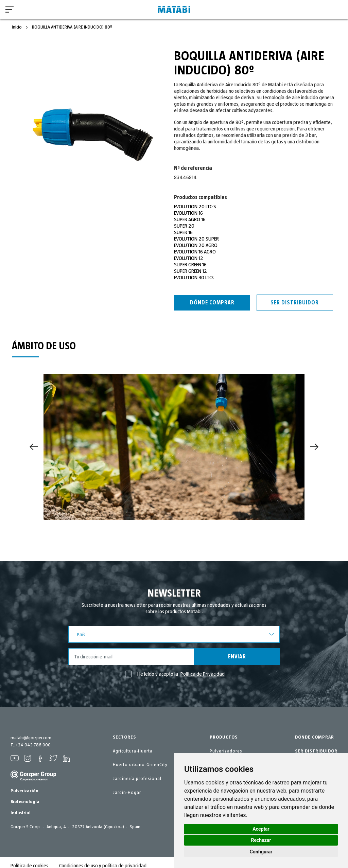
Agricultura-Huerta (133, 751)
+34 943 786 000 (33, 745)
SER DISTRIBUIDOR (316, 751)
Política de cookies (29, 859)
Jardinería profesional (137, 779)
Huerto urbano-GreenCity (140, 765)
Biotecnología (25, 795)
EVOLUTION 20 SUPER (196, 239)
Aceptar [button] (261, 829)
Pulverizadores (226, 751)
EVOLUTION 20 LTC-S (195, 207)
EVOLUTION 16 (188, 213)
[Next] (314, 447)
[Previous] (34, 447)
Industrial (21, 807)
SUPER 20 (184, 226)
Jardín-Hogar (127, 793)
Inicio (17, 27)
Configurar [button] (261, 852)
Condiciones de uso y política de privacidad (103, 859)
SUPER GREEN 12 (190, 271)
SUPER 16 (183, 232)
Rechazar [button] (261, 840)
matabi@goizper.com (31, 738)
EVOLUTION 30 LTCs (194, 278)
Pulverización (24, 784)
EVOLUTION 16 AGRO (195, 252)
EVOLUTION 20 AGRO (196, 245)
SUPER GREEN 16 (190, 265)
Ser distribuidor (295, 303)
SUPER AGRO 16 (190, 219)
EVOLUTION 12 (189, 258)
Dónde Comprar (212, 303)
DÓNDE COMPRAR (315, 737)
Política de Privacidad (203, 674)
